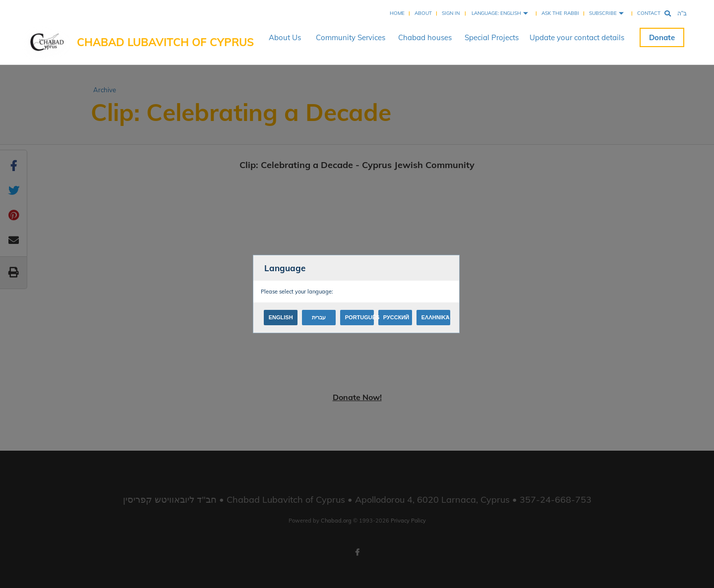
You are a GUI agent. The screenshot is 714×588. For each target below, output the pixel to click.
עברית (319, 317)
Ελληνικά (436, 317)
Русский (396, 317)
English (281, 317)
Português (359, 317)
